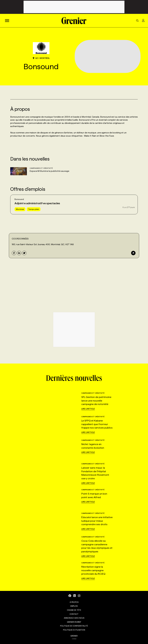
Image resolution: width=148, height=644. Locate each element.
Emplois (74, 606)
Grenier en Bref (74, 622)
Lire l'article (88, 409)
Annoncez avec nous (74, 618)
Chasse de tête (74, 610)
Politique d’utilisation (74, 630)
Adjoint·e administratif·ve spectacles (37, 203)
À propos (74, 602)
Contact (74, 614)
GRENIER (74, 636)
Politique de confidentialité (74, 626)
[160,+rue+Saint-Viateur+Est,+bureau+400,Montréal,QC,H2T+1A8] (42, 283)
